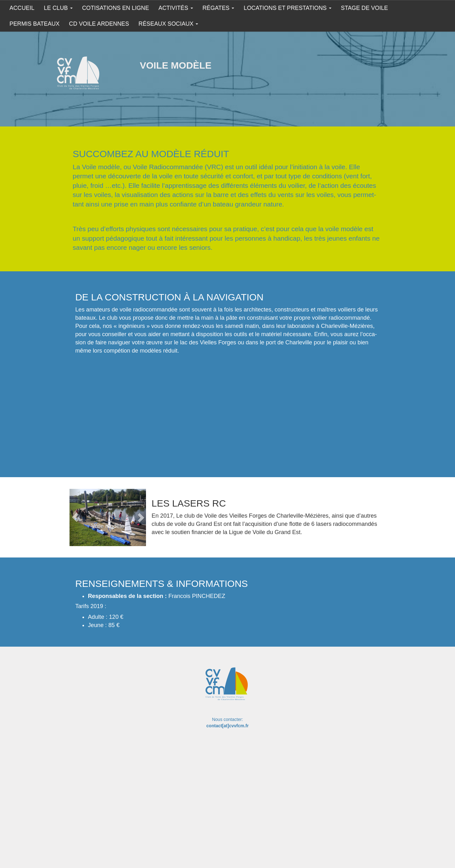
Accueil (22, 8)
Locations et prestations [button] (287, 8)
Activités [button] (176, 8)
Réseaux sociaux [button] (168, 24)
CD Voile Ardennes (99, 24)
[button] (75, 517)
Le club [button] (58, 8)
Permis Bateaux (34, 24)
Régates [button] (218, 8)
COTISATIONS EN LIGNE (116, 8)
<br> (164, 408)
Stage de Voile (364, 8)
